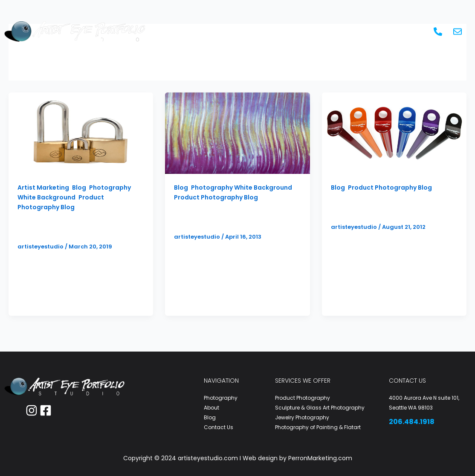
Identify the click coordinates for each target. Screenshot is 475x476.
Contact (408, 31)
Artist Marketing (277, 31)
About (336, 31)
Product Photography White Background (390, 208)
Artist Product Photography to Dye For (232, 218)
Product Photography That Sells (74, 227)
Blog (372, 31)
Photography (204, 31)
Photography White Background (242, 188)
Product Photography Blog (216, 197)
